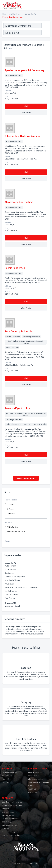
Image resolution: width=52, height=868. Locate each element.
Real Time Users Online (11, 835)
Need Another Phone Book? (38, 782)
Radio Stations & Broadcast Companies (21, 587)
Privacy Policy (19, 863)
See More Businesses (26, 478)
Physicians (9, 584)
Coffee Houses (11, 595)
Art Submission (34, 776)
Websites (6, 809)
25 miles (11, 504)
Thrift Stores (10, 569)
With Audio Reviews (16, 532)
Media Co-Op (7, 776)
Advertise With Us (35, 772)
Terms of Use (33, 863)
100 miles (11, 513)
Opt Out (31, 786)
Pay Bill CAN (33, 792)
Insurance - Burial (12, 606)
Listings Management (10, 812)
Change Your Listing (35, 779)
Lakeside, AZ (31, 14)
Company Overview (9, 772)
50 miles (11, 509)
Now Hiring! (7, 779)
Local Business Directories (12, 802)
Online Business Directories (13, 805)
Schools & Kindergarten (15, 577)
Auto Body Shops (12, 580)
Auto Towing (10, 566)
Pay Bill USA (33, 789)
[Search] (46, 33)
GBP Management (9, 815)
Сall (26, 106)
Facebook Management (11, 832)
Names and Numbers (11, 14)
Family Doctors (11, 591)
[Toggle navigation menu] (48, 5)
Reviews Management (10, 819)
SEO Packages (7, 822)
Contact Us (6, 782)
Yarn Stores (10, 598)
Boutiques (9, 573)
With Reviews (13, 527)
